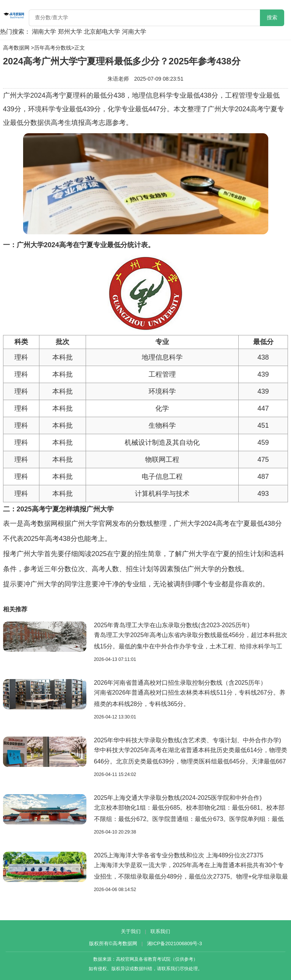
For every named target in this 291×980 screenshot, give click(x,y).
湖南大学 (44, 32)
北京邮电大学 (102, 32)
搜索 (272, 18)
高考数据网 (16, 48)
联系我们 (160, 931)
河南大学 (134, 32)
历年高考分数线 (53, 48)
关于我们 (131, 931)
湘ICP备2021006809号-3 (174, 943)
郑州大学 (70, 32)
